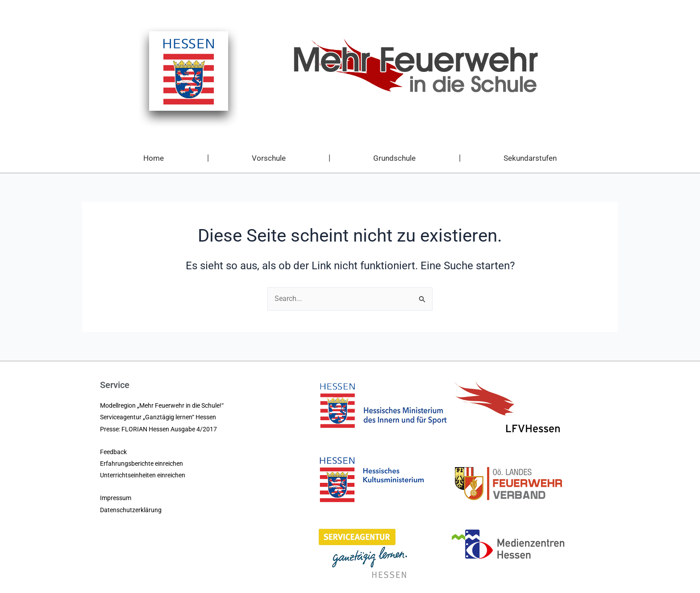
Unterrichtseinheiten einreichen (143, 475)
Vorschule (269, 158)
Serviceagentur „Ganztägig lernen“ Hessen (158, 417)
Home (154, 158)
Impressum (116, 498)
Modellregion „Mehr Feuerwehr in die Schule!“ (162, 405)
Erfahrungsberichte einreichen (142, 464)
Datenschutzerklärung (131, 510)
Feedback (113, 452)
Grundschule (394, 158)
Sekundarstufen (530, 158)
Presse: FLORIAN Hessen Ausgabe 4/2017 (158, 429)
